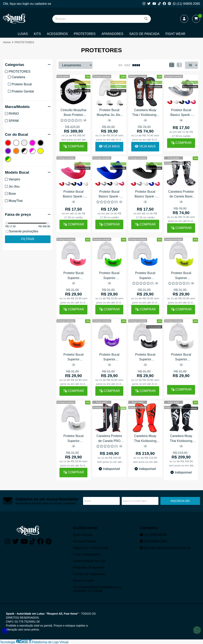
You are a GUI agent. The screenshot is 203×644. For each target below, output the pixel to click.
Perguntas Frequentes (89, 567)
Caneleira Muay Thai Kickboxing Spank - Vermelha (145, 439)
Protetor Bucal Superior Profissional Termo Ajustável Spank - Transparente (73, 439)
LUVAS (23, 34)
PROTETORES (85, 34)
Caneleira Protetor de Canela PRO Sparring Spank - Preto (109, 439)
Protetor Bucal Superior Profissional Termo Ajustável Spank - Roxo (109, 358)
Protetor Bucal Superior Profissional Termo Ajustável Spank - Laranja (73, 358)
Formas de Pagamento (89, 574)
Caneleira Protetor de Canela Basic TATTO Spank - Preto (181, 195)
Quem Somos (83, 535)
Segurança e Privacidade (91, 548)
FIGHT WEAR (175, 34)
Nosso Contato (83, 581)
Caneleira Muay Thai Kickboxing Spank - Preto (181, 439)
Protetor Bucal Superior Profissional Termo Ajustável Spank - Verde (109, 276)
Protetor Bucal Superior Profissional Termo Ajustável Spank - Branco (181, 358)
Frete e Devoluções (87, 554)
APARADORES (112, 34)
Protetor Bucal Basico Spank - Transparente (181, 113)
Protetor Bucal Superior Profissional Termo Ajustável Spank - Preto (145, 358)
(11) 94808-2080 (186, 4)
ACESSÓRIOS (57, 34)
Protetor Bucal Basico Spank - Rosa (74, 195)
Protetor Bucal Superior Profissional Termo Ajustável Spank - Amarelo (181, 276)
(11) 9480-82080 (154, 535)
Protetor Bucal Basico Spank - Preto (145, 195)
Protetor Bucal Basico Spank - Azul (109, 195)
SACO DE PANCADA (144, 34)
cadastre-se (43, 4)
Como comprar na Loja (89, 561)
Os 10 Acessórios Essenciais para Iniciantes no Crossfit (97, 589)
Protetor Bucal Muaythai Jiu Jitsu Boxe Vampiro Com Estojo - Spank (109, 113)
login (26, 4)
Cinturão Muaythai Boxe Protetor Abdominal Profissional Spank (73, 113)
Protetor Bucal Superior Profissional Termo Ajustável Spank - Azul (145, 276)
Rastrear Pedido (84, 541)
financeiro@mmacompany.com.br (165, 548)
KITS (37, 34)
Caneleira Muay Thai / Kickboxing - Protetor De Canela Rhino (145, 113)
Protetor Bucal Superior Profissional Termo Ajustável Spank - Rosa (73, 276)
